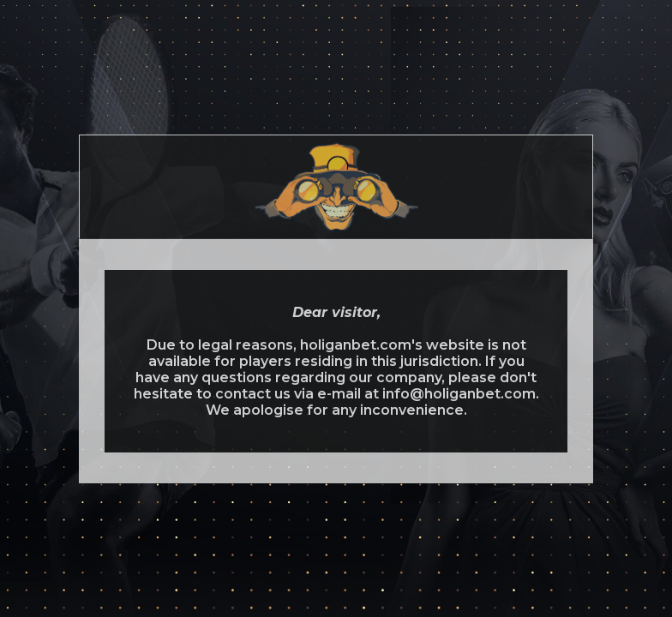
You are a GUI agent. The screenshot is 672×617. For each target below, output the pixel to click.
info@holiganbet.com (459, 394)
